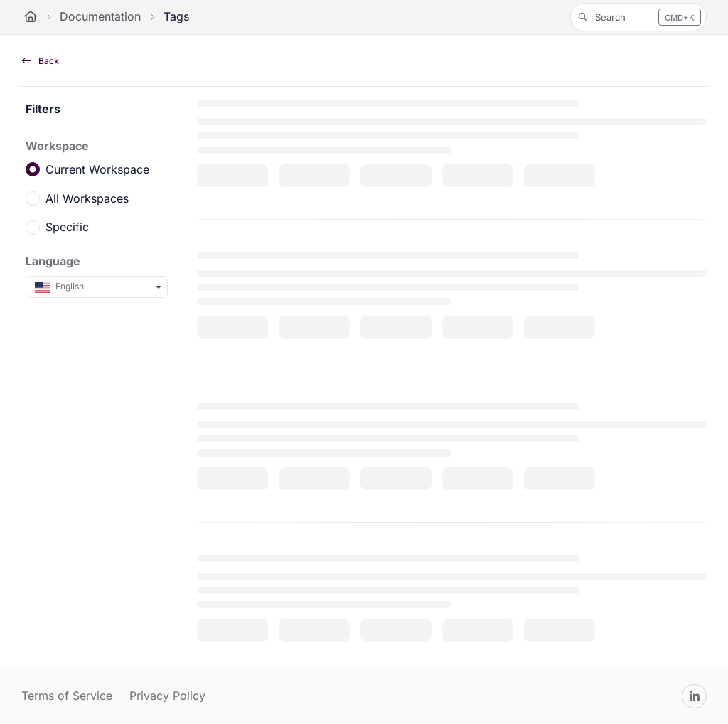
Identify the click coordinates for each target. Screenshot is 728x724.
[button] (638, 17)
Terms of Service (67, 696)
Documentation (100, 16)
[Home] (31, 17)
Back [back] (41, 61)
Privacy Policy (167, 696)
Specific (67, 227)
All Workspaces (87, 198)
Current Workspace (97, 169)
